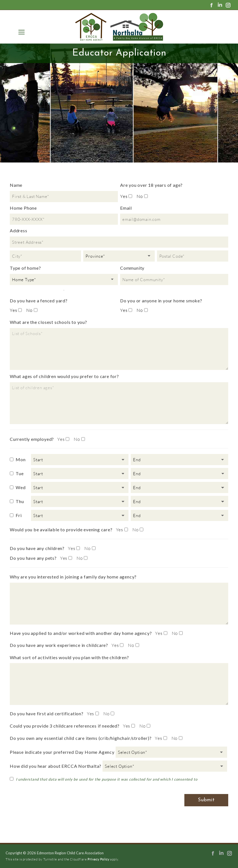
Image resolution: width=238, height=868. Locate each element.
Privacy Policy (98, 859)
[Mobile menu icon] (20, 32)
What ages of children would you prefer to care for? (64, 376)
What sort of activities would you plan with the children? (69, 657)
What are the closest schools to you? (48, 322)
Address (19, 230)
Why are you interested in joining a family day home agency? (73, 577)
